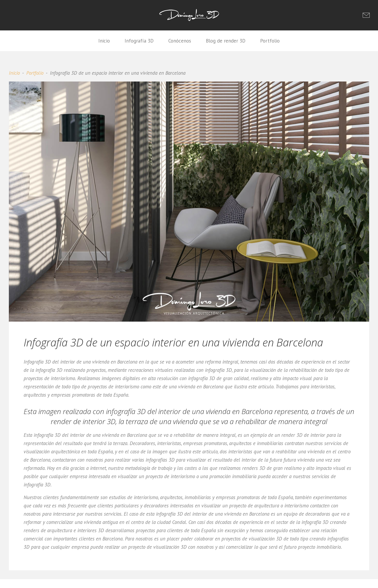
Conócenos (180, 41)
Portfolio (270, 41)
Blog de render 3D (226, 41)
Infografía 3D (139, 41)
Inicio (104, 41)
